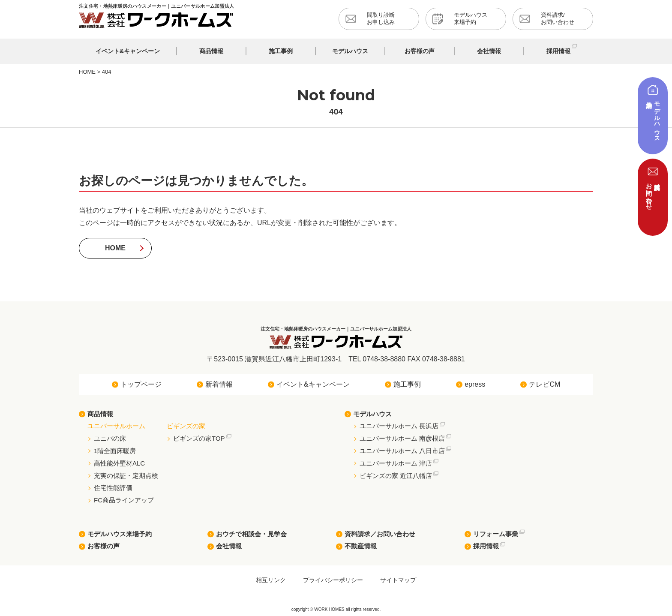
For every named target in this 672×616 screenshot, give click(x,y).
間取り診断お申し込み (381, 18)
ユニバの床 (110, 438)
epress (475, 384)
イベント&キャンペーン (313, 384)
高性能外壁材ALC (119, 463)
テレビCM (544, 384)
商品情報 (100, 414)
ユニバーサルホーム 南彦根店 (402, 438)
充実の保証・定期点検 (126, 476)
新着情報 (219, 384)
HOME (115, 248)
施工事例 (407, 384)
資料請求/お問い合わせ (558, 18)
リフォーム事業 (496, 534)
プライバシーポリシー (333, 580)
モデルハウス (372, 414)
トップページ (141, 384)
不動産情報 (361, 546)
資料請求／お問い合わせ (380, 534)
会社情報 (229, 546)
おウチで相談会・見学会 (251, 534)
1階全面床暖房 (115, 451)
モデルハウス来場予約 (471, 18)
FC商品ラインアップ (124, 500)
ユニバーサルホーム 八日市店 (402, 451)
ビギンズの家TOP (199, 438)
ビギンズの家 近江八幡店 (396, 476)
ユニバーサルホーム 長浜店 (399, 426)
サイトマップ (398, 580)
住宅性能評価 (113, 488)
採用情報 (486, 546)
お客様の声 (103, 546)
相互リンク (271, 580)
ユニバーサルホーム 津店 (396, 463)
